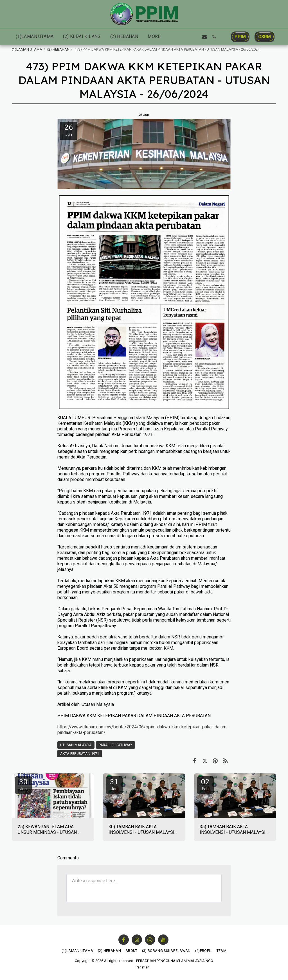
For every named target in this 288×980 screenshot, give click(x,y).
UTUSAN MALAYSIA (76, 745)
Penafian (142, 967)
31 (114, 784)
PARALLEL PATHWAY (115, 745)
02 (205, 784)
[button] (176, 37)
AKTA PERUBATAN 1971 (80, 754)
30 (23, 784)
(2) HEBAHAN (58, 49)
